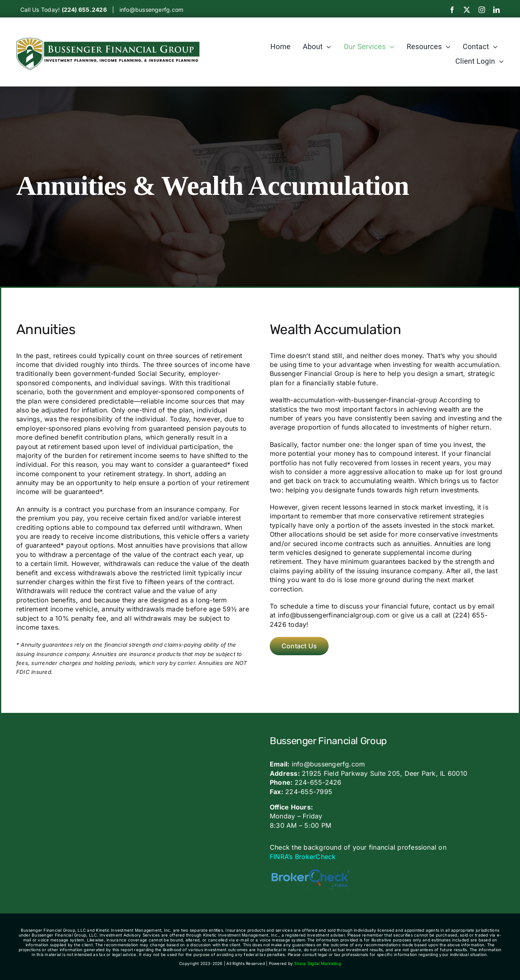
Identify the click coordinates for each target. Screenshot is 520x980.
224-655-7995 (309, 792)
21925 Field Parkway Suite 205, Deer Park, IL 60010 (385, 773)
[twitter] (467, 10)
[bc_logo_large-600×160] (310, 871)
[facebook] (452, 10)
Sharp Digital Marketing (317, 963)
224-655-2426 (318, 782)
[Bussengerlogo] (108, 41)
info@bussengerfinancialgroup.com (334, 615)
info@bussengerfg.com (152, 10)
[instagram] (482, 10)
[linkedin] (496, 10)
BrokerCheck (315, 857)
